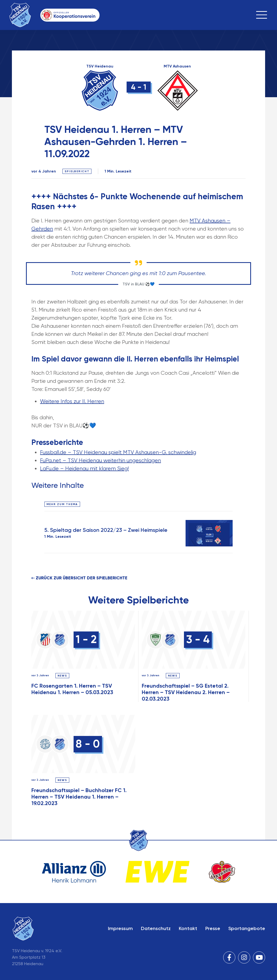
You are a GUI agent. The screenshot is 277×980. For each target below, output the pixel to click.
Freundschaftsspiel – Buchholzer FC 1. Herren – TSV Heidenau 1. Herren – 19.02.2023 (79, 797)
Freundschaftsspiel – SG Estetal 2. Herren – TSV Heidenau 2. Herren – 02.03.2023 (186, 692)
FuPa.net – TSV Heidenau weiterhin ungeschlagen (100, 460)
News (62, 676)
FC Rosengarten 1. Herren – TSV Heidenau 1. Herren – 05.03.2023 (72, 689)
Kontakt (188, 928)
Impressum (120, 928)
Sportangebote (247, 928)
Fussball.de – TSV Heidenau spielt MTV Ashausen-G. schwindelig (118, 452)
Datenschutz (156, 928)
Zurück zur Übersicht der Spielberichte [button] (79, 578)
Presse (213, 928)
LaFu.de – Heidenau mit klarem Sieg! (84, 469)
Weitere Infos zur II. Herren (72, 401)
